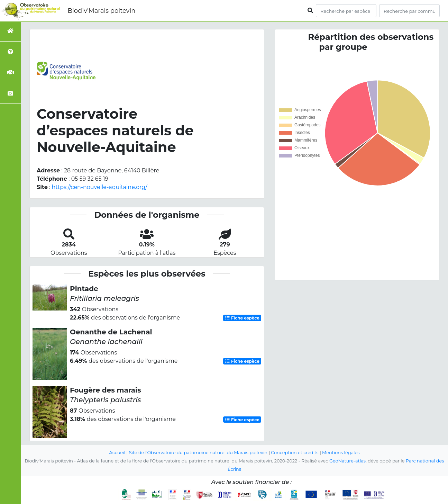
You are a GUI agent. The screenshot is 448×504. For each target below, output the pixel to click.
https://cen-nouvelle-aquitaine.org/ (100, 187)
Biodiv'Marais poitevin (101, 11)
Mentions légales (341, 453)
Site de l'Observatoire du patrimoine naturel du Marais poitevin (198, 453)
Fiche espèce (242, 318)
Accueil (117, 453)
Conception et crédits (295, 453)
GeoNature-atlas (348, 461)
